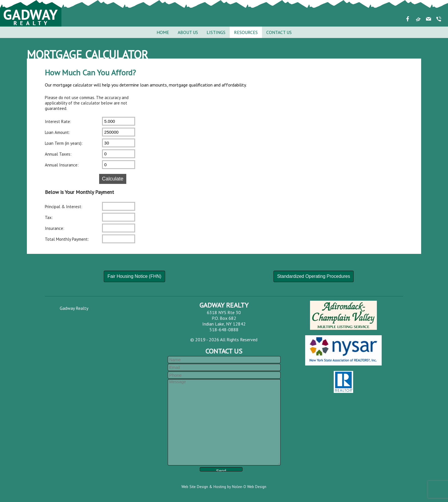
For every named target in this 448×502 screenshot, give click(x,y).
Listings (216, 32)
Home (163, 32)
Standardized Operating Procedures (314, 276)
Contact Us (279, 32)
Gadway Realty (74, 308)
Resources (246, 32)
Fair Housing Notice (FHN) (134, 276)
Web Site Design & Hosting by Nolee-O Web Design (224, 487)
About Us (188, 32)
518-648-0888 (224, 330)
